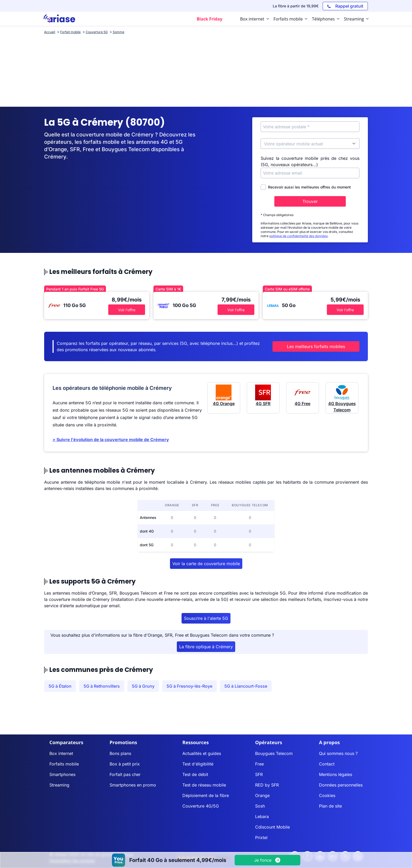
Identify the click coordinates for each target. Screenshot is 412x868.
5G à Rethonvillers (102, 686)
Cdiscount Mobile (272, 827)
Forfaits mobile (64, 764)
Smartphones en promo (133, 785)
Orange (262, 795)
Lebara (262, 816)
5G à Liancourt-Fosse (246, 686)
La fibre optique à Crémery (206, 647)
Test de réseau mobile (204, 785)
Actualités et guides (202, 753)
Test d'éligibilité (198, 764)
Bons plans (120, 753)
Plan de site (330, 806)
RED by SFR (267, 785)
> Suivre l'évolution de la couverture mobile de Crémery (111, 440)
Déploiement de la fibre (206, 795)
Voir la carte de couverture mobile (206, 564)
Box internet (61, 753)
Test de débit (195, 774)
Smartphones (62, 774)
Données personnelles (341, 785)
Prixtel (261, 838)
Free (259, 764)
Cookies (327, 795)
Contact (327, 764)
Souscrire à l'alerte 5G (206, 618)
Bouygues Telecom (274, 753)
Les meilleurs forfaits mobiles (316, 346)
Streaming (59, 785)
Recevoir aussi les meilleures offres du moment (306, 187)
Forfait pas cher (125, 774)
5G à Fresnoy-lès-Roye (189, 686)
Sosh (260, 806)
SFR (259, 774)
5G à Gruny (143, 686)
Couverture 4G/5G (201, 806)
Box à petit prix (125, 764)
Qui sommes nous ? (338, 753)
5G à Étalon (60, 686)
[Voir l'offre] (267, 860)
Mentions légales (336, 774)
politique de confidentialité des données (298, 236)
